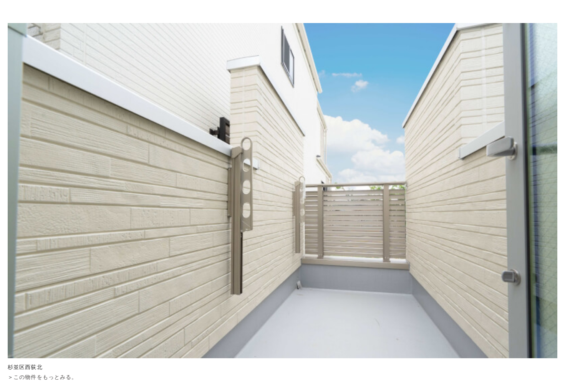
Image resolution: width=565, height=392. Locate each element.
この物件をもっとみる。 (45, 377)
